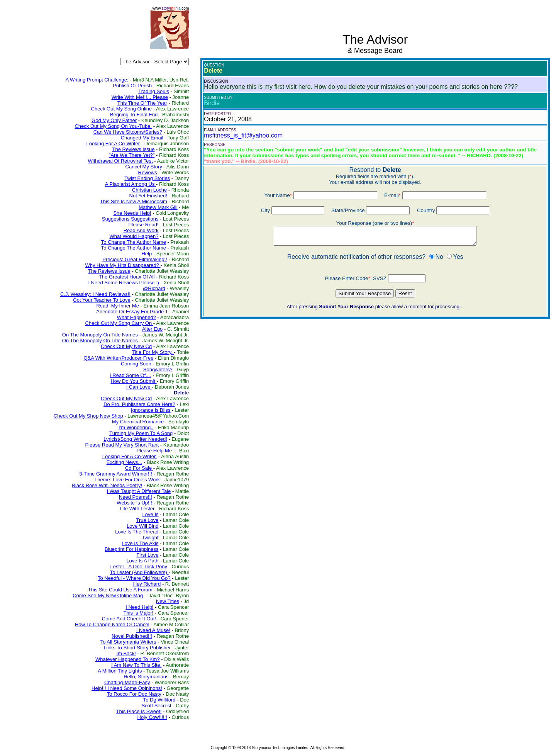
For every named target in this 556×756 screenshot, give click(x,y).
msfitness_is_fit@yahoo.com (243, 135)
